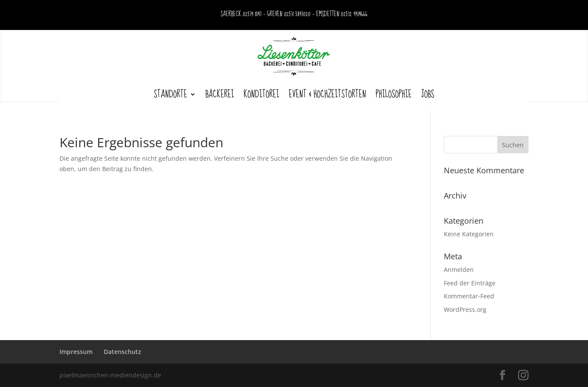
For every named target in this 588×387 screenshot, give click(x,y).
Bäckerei (220, 94)
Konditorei (261, 94)
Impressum (76, 352)
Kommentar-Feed (469, 296)
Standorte (170, 94)
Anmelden (459, 270)
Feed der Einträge (470, 283)
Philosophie (394, 94)
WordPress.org (465, 309)
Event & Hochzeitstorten (327, 94)
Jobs (428, 94)
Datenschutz (122, 352)
